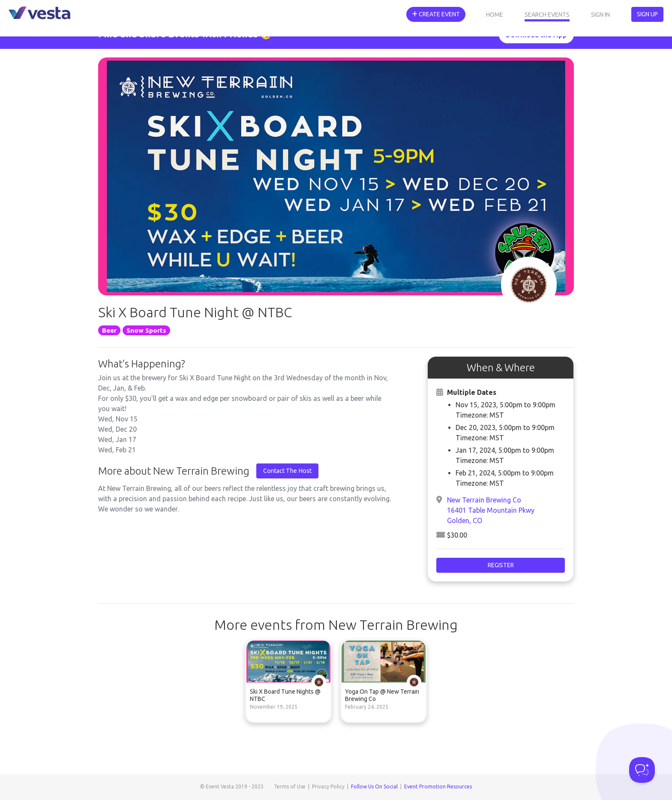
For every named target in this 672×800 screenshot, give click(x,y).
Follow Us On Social (374, 786)
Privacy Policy (328, 786)
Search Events (547, 15)
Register (501, 565)
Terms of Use (290, 786)
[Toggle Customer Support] (642, 770)
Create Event (436, 14)
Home (495, 15)
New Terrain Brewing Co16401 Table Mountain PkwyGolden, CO (491, 510)
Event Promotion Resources (438, 786)
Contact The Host (287, 471)
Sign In (600, 15)
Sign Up (647, 14)
